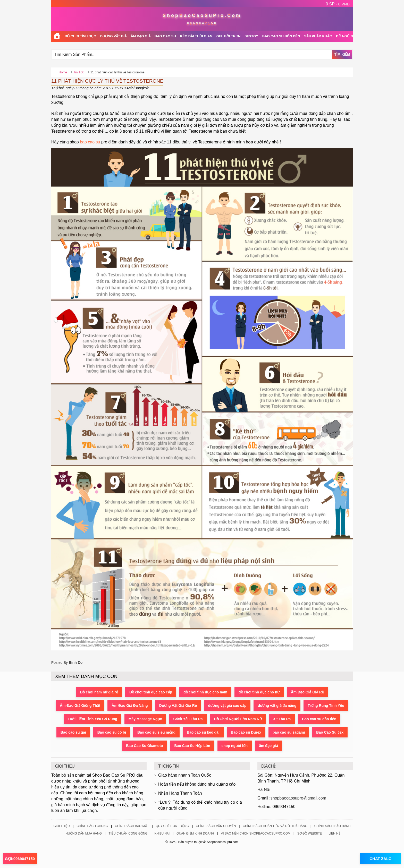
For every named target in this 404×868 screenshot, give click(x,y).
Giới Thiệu (61, 826)
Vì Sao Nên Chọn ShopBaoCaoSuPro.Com (256, 833)
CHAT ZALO (381, 859)
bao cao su (90, 142)
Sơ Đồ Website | (310, 833)
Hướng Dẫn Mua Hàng (84, 833)
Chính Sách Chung (92, 826)
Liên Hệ (334, 833)
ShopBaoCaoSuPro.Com (202, 15)
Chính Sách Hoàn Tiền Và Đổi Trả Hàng (275, 826)
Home (63, 72)
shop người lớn (235, 746)
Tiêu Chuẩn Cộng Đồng (128, 833)
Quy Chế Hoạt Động (172, 826)
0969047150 (202, 23)
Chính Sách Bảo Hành (333, 826)
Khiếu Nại (162, 833)
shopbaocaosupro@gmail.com (298, 798)
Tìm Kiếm (342, 54)
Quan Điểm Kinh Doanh (195, 833)
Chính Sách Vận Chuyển (216, 826)
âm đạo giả (268, 746)
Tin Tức (79, 72)
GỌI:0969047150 (20, 859)
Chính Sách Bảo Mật (132, 826)
